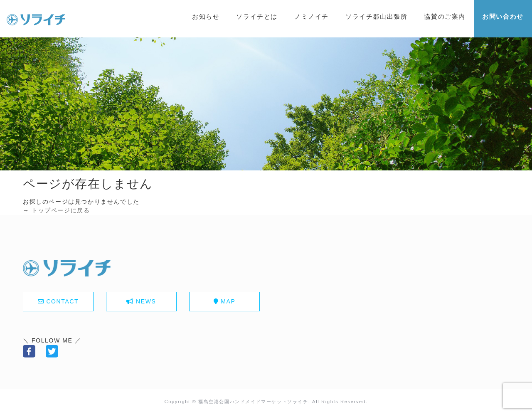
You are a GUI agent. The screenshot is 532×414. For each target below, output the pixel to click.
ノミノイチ (312, 16)
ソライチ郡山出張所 (376, 16)
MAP (228, 301)
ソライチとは (257, 16)
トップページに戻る (61, 210)
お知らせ (206, 16)
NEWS (146, 301)
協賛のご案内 (445, 16)
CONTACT (62, 301)
